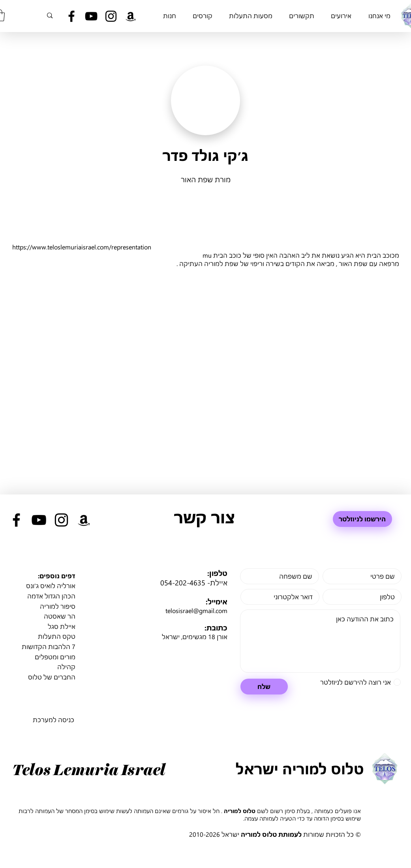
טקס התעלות (57, 636)
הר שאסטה (60, 616)
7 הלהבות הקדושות (49, 646)
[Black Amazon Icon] (131, 16)
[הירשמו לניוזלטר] (362, 519)
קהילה (66, 667)
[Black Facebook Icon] (71, 16)
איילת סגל (62, 626)
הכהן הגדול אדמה (51, 596)
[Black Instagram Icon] (111, 16)
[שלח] (264, 687)
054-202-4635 (183, 583)
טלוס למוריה (240, 811)
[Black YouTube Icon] (91, 16)
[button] (380, 16)
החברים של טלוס (52, 677)
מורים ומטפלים (55, 657)
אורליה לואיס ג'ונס (51, 586)
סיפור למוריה (58, 606)
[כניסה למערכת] (53, 720)
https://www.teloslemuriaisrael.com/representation (82, 247)
